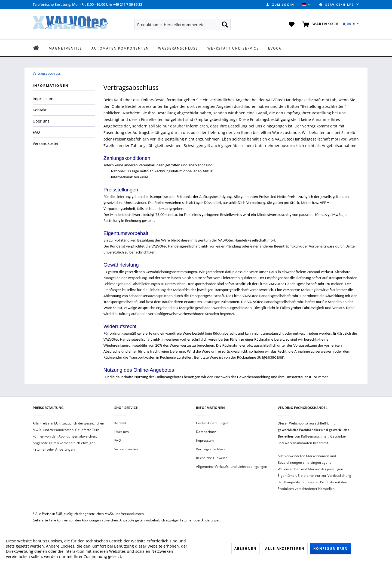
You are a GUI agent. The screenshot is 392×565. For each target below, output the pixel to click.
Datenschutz (206, 432)
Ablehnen (246, 549)
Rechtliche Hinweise (212, 458)
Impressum (43, 99)
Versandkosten (46, 143)
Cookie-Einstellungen (213, 423)
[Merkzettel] (292, 25)
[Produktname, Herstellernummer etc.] (183, 25)
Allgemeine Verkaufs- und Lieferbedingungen (232, 467)
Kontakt (40, 110)
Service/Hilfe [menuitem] (337, 4)
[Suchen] (225, 25)
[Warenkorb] (330, 25)
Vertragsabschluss (211, 449)
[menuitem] (280, 4)
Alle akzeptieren (285, 549)
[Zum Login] (280, 4)
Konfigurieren (331, 549)
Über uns (41, 121)
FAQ (36, 132)
